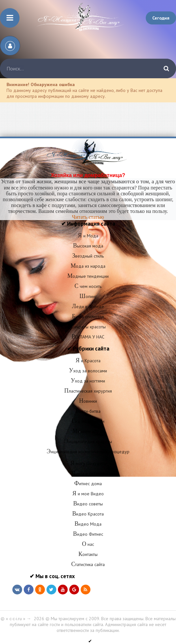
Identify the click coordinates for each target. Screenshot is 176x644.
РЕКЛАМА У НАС (88, 337)
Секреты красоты (88, 327)
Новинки (88, 401)
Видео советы (88, 504)
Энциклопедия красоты (88, 442)
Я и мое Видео (88, 494)
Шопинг (88, 296)
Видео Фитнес (88, 534)
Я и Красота (88, 361)
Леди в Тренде (88, 307)
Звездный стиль (88, 256)
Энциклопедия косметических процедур (88, 452)
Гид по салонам (88, 421)
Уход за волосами (88, 371)
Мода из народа (88, 266)
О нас (88, 544)
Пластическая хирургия (88, 391)
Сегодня (161, 18)
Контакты (88, 554)
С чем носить (88, 286)
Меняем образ (88, 431)
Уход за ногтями (88, 381)
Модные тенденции (88, 276)
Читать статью (88, 217)
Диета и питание (88, 473)
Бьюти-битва (88, 411)
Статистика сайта (88, 564)
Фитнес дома (88, 484)
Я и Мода (88, 236)
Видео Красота (88, 514)
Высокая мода (88, 246)
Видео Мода (88, 524)
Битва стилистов (88, 317)
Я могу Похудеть (88, 463)
